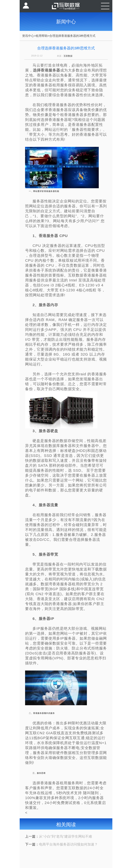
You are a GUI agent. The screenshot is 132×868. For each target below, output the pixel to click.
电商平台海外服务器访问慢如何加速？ (68, 844)
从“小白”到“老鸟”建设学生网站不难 (65, 836)
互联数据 (68, 56)
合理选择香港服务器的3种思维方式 (72, 36)
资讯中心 (28, 36)
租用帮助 (42, 36)
